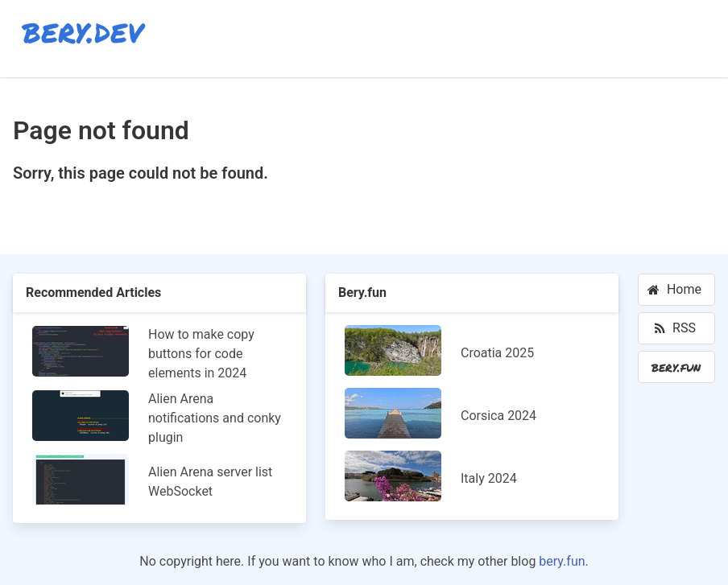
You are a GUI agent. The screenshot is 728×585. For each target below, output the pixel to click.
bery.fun (562, 561)
